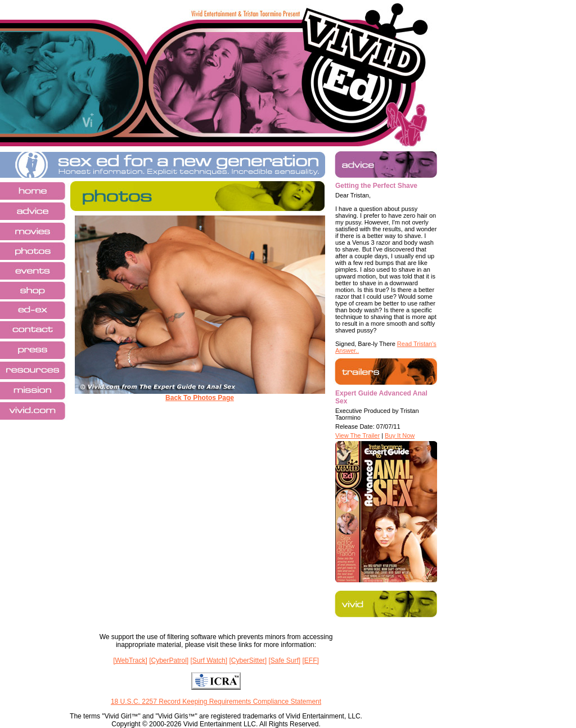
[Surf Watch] (209, 660)
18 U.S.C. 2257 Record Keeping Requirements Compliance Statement (216, 702)
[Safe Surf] (284, 660)
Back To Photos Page (200, 398)
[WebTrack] (130, 660)
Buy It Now (400, 435)
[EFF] (311, 660)
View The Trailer (357, 435)
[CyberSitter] (248, 660)
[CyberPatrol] (169, 660)
